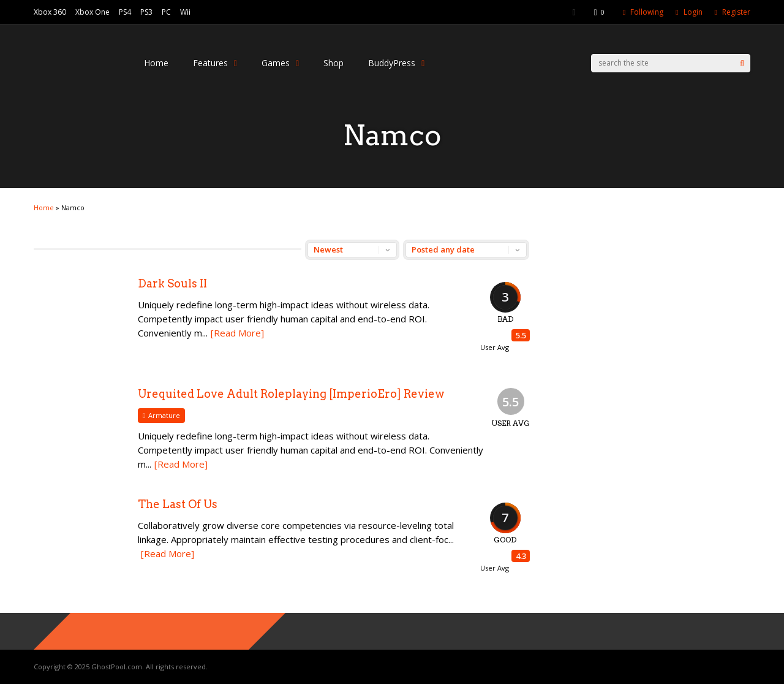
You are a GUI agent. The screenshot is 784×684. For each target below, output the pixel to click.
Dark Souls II (172, 283)
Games (280, 63)
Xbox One (92, 12)
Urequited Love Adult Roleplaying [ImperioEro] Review (291, 394)
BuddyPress (396, 63)
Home (156, 63)
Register (736, 12)
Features (215, 63)
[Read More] (237, 333)
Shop (334, 63)
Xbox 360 (50, 12)
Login (693, 12)
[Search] (742, 63)
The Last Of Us (178, 504)
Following (647, 12)
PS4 (125, 12)
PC (166, 12)
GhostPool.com (117, 667)
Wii (185, 12)
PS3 (146, 12)
